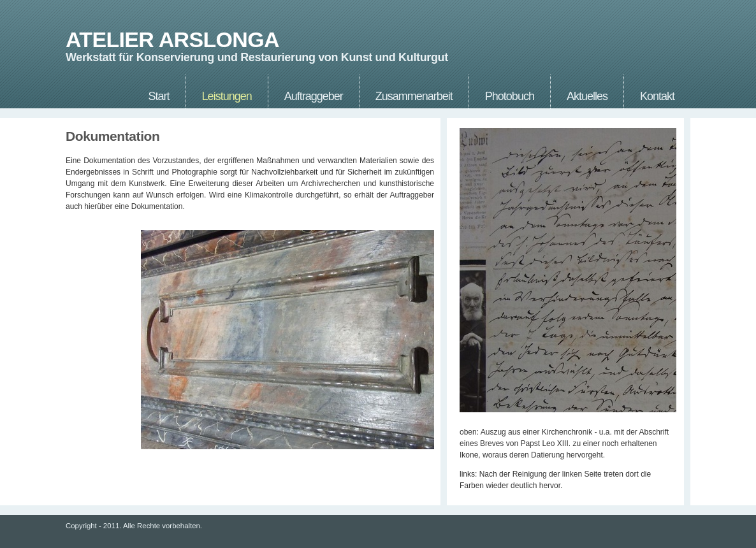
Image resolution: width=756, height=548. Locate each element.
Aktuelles (587, 96)
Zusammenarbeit (414, 96)
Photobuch (510, 96)
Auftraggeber (314, 96)
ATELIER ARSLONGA (172, 40)
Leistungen (227, 96)
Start (159, 96)
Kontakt (657, 96)
